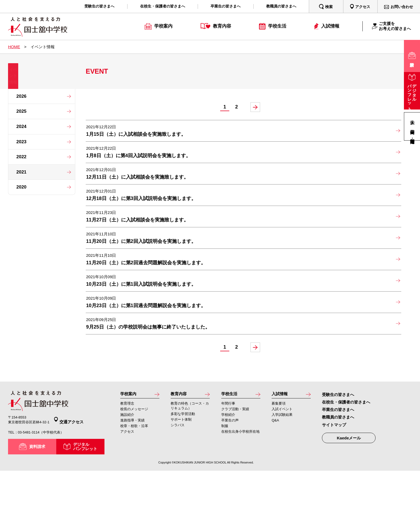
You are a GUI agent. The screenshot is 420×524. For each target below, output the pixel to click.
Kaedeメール (349, 494)
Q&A (275, 477)
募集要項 (279, 460)
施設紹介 (127, 471)
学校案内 (130, 450)
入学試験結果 (282, 471)
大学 (412, 117)
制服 (225, 483)
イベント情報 (42, 79)
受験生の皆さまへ (338, 451)
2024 (21, 127)
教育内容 (180, 450)
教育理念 (127, 460)
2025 (21, 111)
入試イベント (282, 466)
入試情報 (281, 450)
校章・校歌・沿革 (134, 483)
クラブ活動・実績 (235, 466)
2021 (21, 172)
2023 (21, 142)
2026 (21, 96)
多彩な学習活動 (183, 471)
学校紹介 (228, 471)
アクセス (127, 488)
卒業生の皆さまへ (338, 465)
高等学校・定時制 (412, 136)
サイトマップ (334, 481)
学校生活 (231, 450)
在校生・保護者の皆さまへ (346, 458)
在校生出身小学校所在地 (240, 488)
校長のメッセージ (134, 466)
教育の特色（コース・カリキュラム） (190, 463)
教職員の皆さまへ (338, 473)
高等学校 (412, 126)
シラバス (178, 482)
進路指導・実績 (132, 477)
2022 (21, 157)
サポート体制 (181, 476)
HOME (14, 47)
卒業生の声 (230, 477)
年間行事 (228, 460)
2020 (21, 187)
